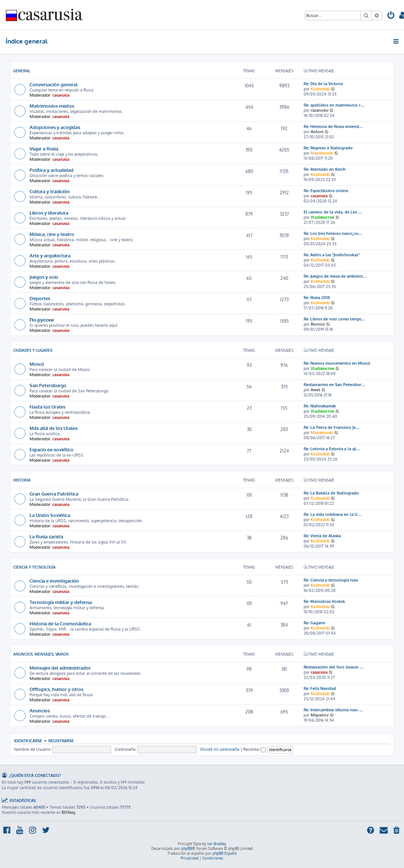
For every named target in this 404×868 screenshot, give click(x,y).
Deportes (40, 298)
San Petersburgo (48, 385)
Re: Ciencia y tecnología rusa (331, 580)
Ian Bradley (217, 844)
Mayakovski (322, 153)
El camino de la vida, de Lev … (333, 212)
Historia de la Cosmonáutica (60, 623)
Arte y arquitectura (50, 255)
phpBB (187, 848)
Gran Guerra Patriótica (54, 494)
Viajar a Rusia (44, 148)
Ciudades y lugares (33, 350)
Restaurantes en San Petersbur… (334, 385)
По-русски (42, 320)
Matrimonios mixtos (52, 106)
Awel (315, 390)
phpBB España (225, 853)
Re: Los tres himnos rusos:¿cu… (333, 233)
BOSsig (68, 812)
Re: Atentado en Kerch (325, 169)
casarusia (61, 95)
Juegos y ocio (44, 277)
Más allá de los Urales (53, 428)
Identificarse (28, 741)
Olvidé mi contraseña (220, 749)
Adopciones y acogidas (55, 127)
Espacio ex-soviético (51, 449)
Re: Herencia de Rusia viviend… (333, 126)
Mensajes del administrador (60, 668)
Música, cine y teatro (52, 234)
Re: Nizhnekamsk (320, 406)
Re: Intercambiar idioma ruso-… (334, 710)
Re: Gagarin (315, 623)
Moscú (37, 364)
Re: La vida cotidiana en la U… (333, 514)
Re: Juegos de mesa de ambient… (335, 276)
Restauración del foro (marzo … (334, 667)
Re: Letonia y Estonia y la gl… (332, 449)
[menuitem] (391, 16)
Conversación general (53, 84)
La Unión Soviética (50, 515)
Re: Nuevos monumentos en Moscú (337, 363)
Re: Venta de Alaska (322, 536)
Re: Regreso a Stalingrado (328, 148)
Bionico (318, 324)
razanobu (320, 110)
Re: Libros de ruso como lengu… (334, 319)
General (22, 71)
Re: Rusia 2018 (317, 298)
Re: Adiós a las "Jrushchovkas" (332, 255)
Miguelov (320, 715)
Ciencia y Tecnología (34, 567)
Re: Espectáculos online (326, 191)
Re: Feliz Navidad (320, 688)
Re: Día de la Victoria (323, 84)
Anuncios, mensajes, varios (41, 654)
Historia (22, 480)
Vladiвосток (322, 217)
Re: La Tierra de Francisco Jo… (332, 427)
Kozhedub (320, 89)
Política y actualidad (51, 170)
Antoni (317, 132)
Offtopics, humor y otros (56, 689)
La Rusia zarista (46, 536)
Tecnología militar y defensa (61, 602)
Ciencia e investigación (54, 581)
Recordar (254, 749)
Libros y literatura (49, 213)
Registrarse (61, 741)
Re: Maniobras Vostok (324, 601)
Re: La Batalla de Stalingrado (331, 493)
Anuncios (40, 710)
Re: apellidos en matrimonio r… (334, 105)
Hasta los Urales (47, 407)
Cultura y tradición (50, 191)
